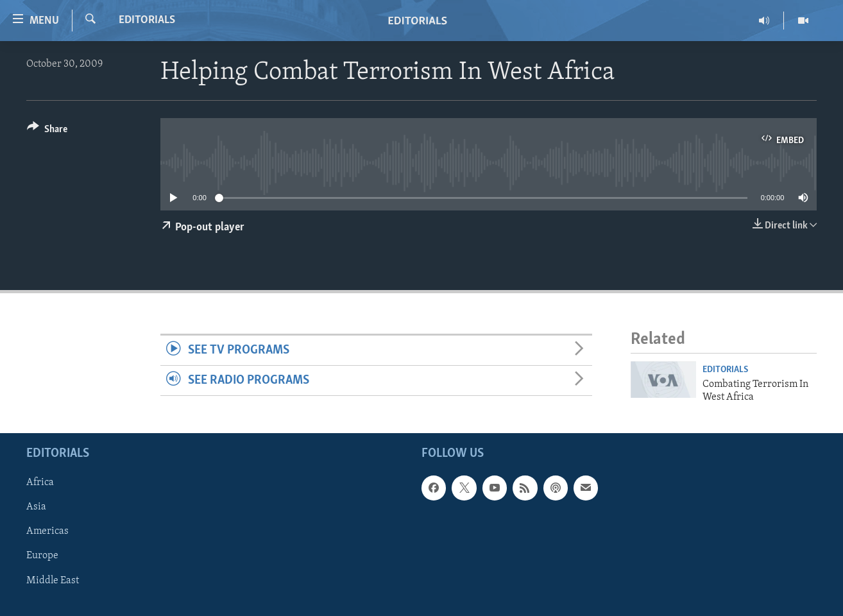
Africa (40, 483)
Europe (42, 556)
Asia (36, 508)
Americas (47, 532)
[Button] (47, 131)
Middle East (53, 581)
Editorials (147, 20)
